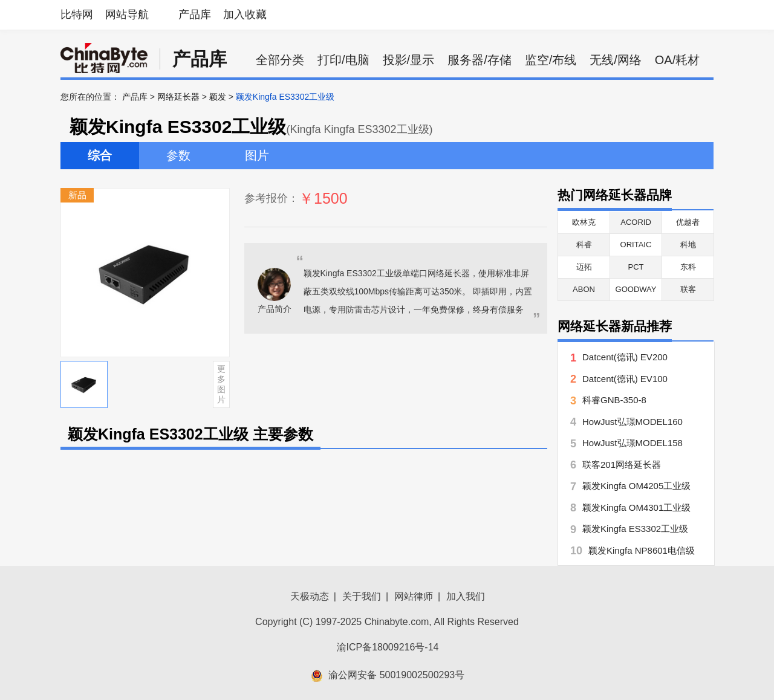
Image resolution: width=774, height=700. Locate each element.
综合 (100, 155)
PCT (636, 267)
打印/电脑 (343, 60)
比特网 (77, 15)
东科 (688, 267)
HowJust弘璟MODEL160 (633, 422)
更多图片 (221, 384)
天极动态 (310, 596)
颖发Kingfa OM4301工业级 (636, 507)
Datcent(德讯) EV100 (625, 379)
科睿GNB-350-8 (614, 400)
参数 (178, 155)
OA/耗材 (677, 60)
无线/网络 (616, 60)
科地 (688, 245)
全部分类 (280, 60)
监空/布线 (551, 60)
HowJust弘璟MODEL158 (633, 443)
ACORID (636, 222)
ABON (584, 289)
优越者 (688, 222)
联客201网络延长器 (622, 465)
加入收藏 (245, 15)
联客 (688, 289)
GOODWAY (636, 289)
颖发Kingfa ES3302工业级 (635, 529)
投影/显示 (409, 60)
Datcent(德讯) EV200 (625, 357)
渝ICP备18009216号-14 (388, 647)
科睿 (584, 245)
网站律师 (414, 596)
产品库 (195, 15)
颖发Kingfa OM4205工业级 (636, 486)
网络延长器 (178, 97)
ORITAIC (636, 245)
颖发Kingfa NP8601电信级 (642, 550)
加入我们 (466, 596)
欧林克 (584, 222)
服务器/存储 (480, 60)
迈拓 (584, 267)
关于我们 (362, 596)
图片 (257, 155)
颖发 (218, 97)
